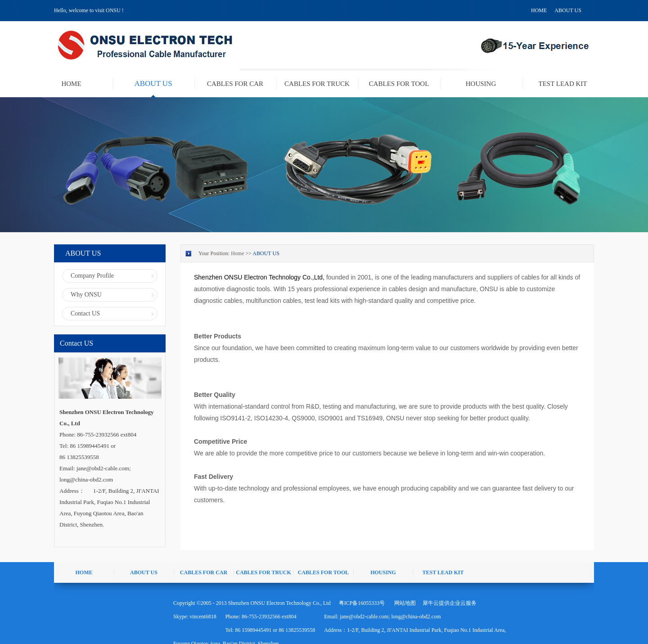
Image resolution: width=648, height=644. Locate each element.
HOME (539, 10)
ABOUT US (568, 10)
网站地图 (404, 603)
